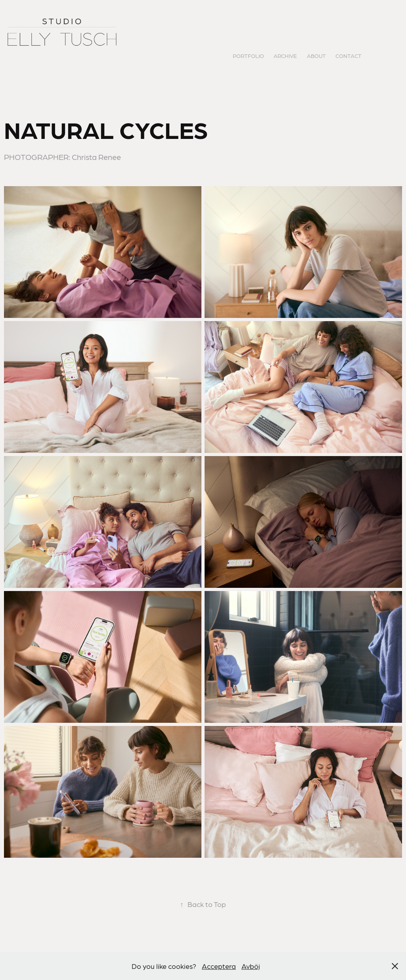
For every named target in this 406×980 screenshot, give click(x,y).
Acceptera (219, 966)
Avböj (251, 966)
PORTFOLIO (248, 56)
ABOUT (316, 56)
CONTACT (349, 56)
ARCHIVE (285, 56)
